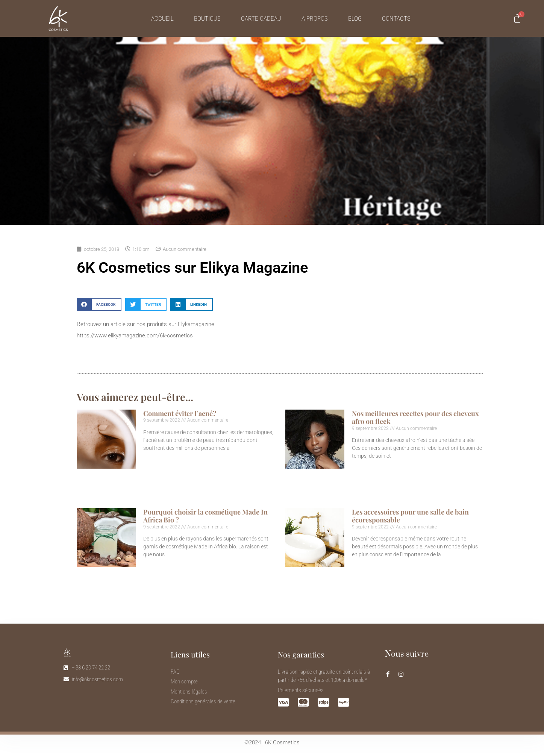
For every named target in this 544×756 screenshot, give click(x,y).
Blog (355, 18)
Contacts (396, 18)
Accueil (162, 18)
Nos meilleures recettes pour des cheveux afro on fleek (415, 417)
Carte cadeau (261, 18)
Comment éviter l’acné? (180, 413)
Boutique (207, 18)
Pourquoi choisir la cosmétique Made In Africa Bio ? (205, 516)
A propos (315, 18)
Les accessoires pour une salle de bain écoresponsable (410, 516)
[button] (99, 304)
